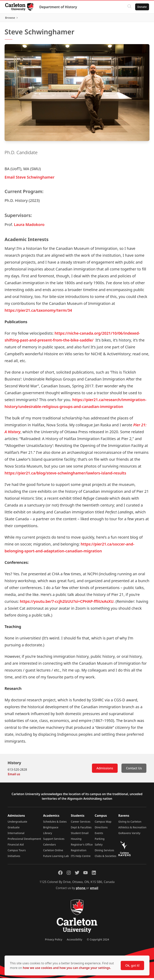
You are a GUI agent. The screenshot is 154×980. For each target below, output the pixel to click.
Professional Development (24, 841)
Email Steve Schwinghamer (30, 179)
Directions (101, 829)
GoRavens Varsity (129, 835)
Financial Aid (16, 846)
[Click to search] (128, 7)
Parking (100, 841)
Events (99, 835)
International (16, 835)
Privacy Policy (53, 941)
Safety (99, 846)
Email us (14, 776)
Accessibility (75, 941)
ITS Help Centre (81, 858)
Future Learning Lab (56, 858)
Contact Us (134, 770)
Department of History (59, 7)
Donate (141, 7)
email (94, 890)
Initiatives (14, 858)
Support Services (54, 841)
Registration (79, 852)
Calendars (49, 846)
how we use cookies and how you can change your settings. (67, 968)
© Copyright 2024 (98, 941)
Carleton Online (53, 852)
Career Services (81, 823)
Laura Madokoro (29, 226)
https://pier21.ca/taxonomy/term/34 (38, 312)
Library (47, 835)
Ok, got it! (132, 965)
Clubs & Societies (105, 858)
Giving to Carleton (130, 823)
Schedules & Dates (55, 823)
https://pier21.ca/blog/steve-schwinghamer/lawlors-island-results (65, 475)
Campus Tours (17, 852)
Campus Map (103, 823)
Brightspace (51, 829)
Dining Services (104, 852)
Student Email (80, 835)
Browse (141, 19)
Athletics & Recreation (132, 829)
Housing (76, 841)
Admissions (105, 770)
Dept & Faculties (81, 829)
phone (81, 890)
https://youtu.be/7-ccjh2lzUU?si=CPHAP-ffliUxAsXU (67, 603)
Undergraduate (17, 823)
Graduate (14, 829)
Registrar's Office (82, 846)
